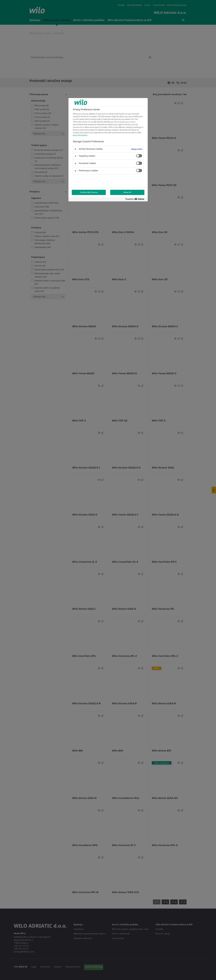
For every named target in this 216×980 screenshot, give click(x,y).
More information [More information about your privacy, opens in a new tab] (80, 135)
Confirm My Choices (89, 192)
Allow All (127, 192)
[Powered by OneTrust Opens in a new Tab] (136, 200)
